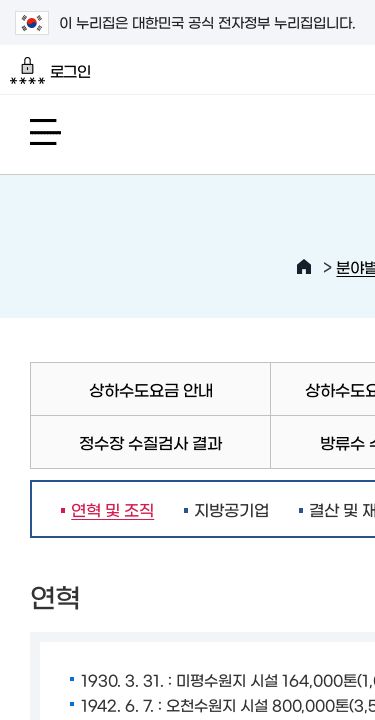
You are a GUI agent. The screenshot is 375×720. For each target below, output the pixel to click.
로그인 (50, 71)
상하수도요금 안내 (151, 389)
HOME (304, 267)
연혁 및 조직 (107, 509)
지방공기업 (231, 509)
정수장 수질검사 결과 (150, 442)
